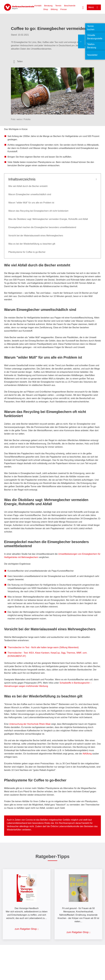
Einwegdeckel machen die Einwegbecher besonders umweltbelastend (42, 227)
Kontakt (38, 6)
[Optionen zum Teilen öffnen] (18, 61)
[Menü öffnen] (94, 7)
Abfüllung (87, 754)
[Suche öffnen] (83, 7)
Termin (58, 6)
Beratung (48, 6)
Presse (64, 9)
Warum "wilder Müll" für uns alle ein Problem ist (31, 203)
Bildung (54, 9)
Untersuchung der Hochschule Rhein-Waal (30, 724)
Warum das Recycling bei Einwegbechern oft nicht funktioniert (38, 211)
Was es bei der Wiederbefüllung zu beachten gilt (32, 244)
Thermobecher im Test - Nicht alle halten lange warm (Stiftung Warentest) (43, 647)
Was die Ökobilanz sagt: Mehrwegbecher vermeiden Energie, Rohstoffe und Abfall (48, 219)
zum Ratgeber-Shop (26, 929)
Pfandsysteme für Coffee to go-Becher (27, 252)
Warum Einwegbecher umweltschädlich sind (30, 194)
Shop (46, 9)
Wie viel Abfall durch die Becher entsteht (28, 186)
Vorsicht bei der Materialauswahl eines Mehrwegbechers (36, 236)
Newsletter (92, 55)
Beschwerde (70, 6)
